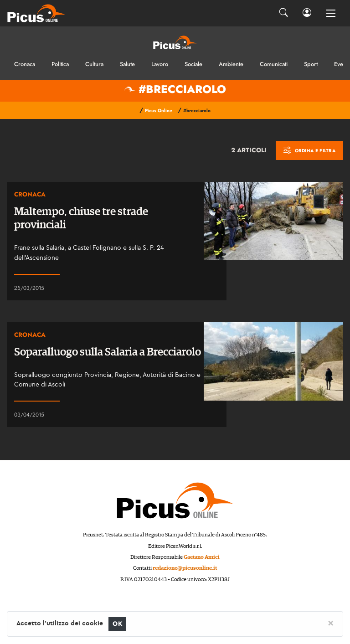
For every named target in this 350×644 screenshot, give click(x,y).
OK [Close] (117, 624)
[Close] (331, 623)
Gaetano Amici (202, 557)
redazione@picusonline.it (185, 568)
